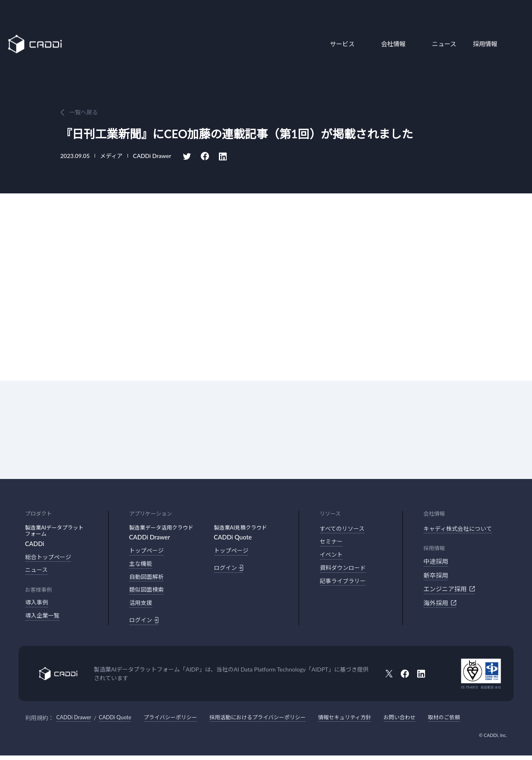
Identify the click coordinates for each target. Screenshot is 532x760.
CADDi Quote (120, 722)
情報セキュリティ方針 (364, 722)
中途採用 (436, 562)
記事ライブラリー (344, 584)
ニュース (440, 26)
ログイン (145, 624)
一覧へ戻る (84, 112)
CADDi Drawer (76, 722)
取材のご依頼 (469, 722)
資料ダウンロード (344, 570)
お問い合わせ (423, 722)
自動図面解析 (148, 579)
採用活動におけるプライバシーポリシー (272, 722)
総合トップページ (50, 558)
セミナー (332, 543)
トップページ (148, 551)
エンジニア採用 (449, 590)
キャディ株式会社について (460, 529)
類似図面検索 (148, 593)
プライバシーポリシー (179, 722)
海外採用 (440, 603)
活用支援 (142, 606)
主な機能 (142, 565)
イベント (332, 557)
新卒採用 (436, 576)
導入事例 (37, 604)
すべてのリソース (344, 529)
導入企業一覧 (44, 618)
